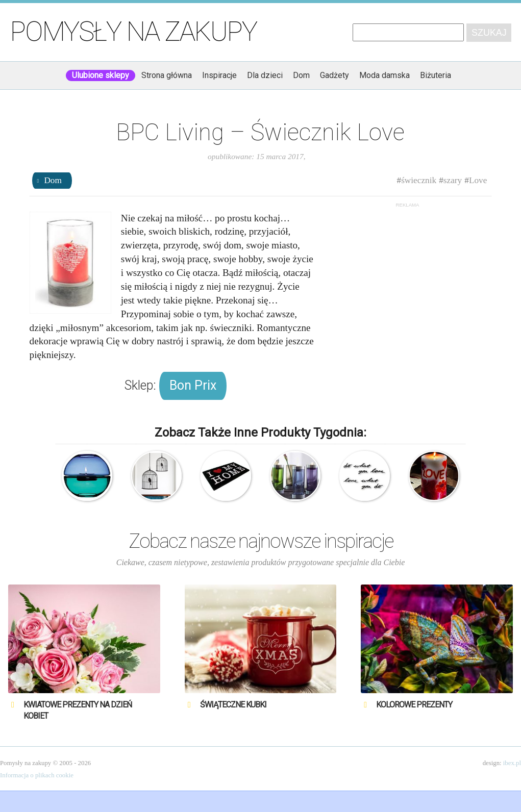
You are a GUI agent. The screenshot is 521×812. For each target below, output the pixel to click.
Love (478, 180)
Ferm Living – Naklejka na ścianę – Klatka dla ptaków (156, 476)
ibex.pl (512, 763)
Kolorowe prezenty (414, 705)
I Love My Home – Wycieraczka (226, 476)
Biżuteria (436, 75)
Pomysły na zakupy (133, 32)
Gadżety (334, 75)
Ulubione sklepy (101, 75)
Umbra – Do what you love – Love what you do (365, 476)
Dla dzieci (265, 75)
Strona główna (167, 75)
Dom (301, 75)
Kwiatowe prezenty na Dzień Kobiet (78, 710)
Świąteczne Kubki (233, 705)
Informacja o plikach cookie (37, 775)
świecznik (419, 180)
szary (453, 180)
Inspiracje (219, 75)
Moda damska (384, 75)
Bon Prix (193, 385)
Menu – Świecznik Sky (295, 476)
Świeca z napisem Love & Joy (434, 476)
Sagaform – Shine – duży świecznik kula (87, 476)
